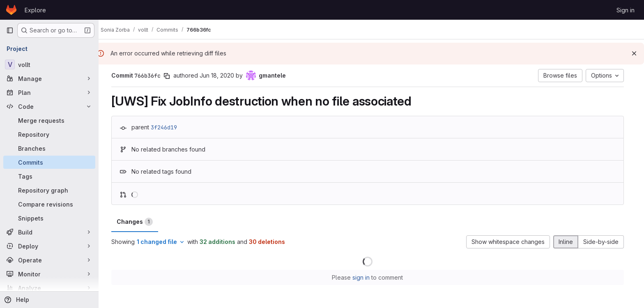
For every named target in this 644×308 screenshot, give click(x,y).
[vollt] (49, 64)
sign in (365, 277)
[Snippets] (49, 218)
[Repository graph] (49, 190)
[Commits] (49, 162)
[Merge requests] (49, 120)
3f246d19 (168, 127)
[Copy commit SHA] (170, 76)
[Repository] (49, 134)
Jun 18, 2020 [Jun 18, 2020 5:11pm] (221, 75)
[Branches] (49, 148)
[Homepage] (11, 10)
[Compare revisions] (49, 204)
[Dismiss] (634, 53)
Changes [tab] (138, 222)
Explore (35, 10)
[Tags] (49, 176)
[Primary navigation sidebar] (10, 30)
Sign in (626, 10)
